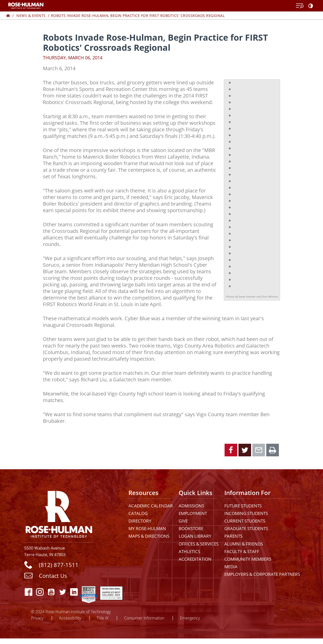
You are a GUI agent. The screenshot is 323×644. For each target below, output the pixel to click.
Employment (193, 513)
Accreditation (195, 559)
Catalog (138, 513)
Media (231, 567)
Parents (233, 536)
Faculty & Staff (242, 551)
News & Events (31, 16)
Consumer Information (144, 618)
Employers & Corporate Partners (262, 574)
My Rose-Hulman (147, 528)
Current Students (245, 521)
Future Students (243, 506)
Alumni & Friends (244, 544)
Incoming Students (246, 513)
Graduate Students (246, 528)
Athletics (189, 551)
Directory (140, 521)
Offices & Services (199, 544)
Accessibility (70, 618)
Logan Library (195, 536)
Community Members (248, 559)
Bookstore (191, 528)
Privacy (37, 618)
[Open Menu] (300, 6)
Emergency (190, 618)
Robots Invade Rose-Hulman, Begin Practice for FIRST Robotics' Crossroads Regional (138, 16)
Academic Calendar (151, 506)
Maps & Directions (149, 536)
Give (183, 521)
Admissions (191, 506)
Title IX (103, 618)
